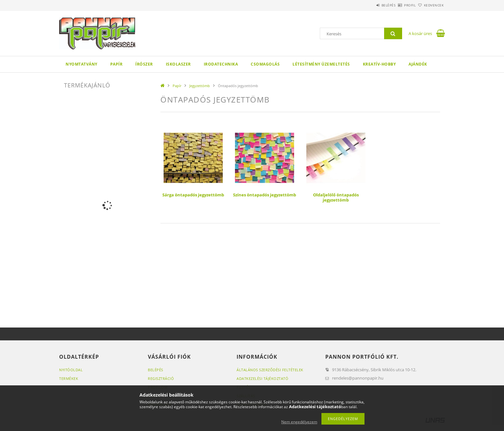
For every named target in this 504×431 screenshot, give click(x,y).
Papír (117, 64)
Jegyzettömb (200, 86)
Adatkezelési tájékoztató (262, 378)
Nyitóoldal (71, 370)
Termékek (69, 378)
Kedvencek (430, 5)
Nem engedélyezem (299, 422)
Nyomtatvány (81, 64)
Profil (399, 5)
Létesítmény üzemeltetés (321, 64)
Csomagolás (265, 64)
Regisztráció (161, 378)
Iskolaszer (178, 64)
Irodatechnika (221, 64)
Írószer (144, 64)
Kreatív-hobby (379, 64)
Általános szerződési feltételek (270, 370)
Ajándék (418, 64)
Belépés (371, 5)
